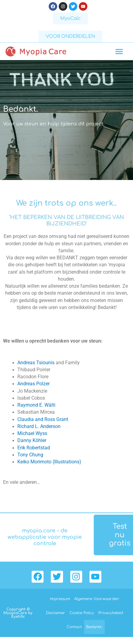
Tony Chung (30, 455)
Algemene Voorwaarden (97, 599)
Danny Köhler (32, 441)
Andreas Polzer (33, 384)
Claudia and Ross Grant (43, 419)
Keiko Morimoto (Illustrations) (49, 462)
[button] (119, 51)
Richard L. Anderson (39, 426)
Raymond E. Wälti (36, 405)
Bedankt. (94, 627)
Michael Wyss (32, 434)
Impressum (60, 599)
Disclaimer (56, 613)
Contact (74, 627)
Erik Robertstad (34, 448)
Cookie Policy (82, 613)
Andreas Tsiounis (36, 363)
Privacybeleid (111, 613)
